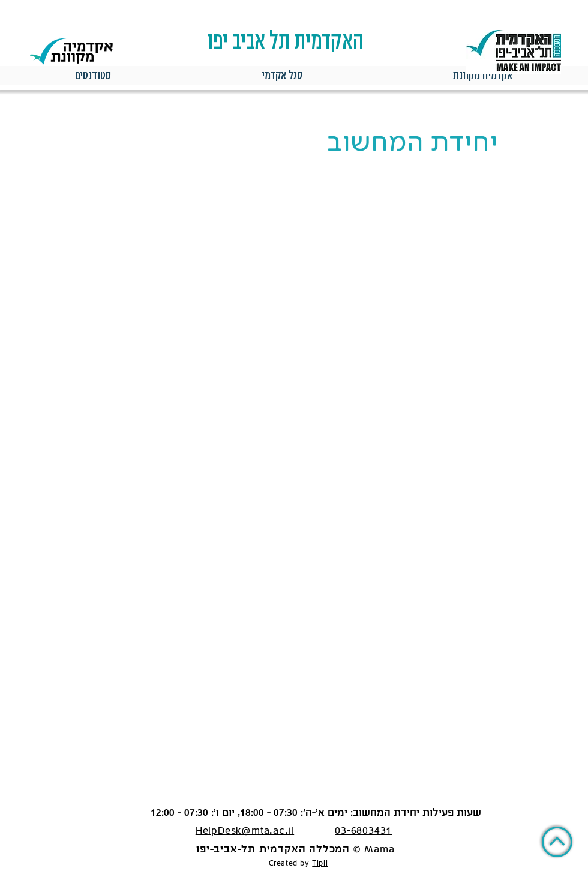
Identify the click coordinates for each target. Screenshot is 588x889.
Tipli (320, 864)
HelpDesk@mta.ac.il (245, 832)
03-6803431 (363, 832)
